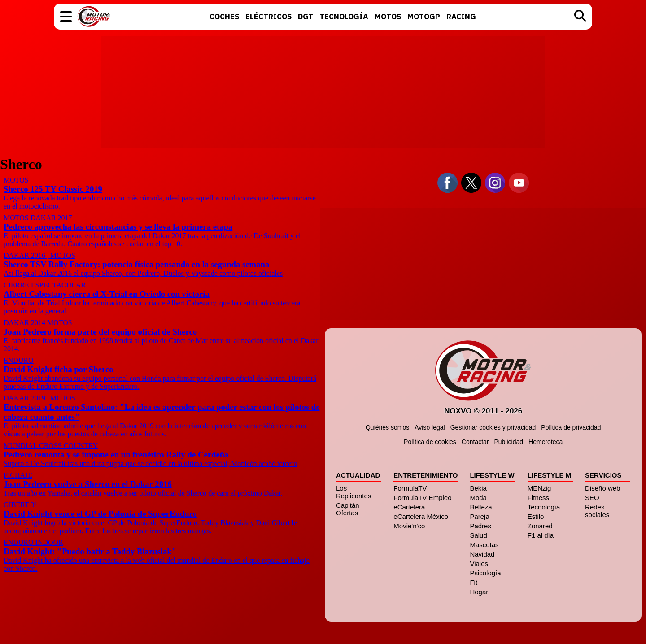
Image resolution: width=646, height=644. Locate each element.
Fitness (538, 498)
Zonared (540, 526)
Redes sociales (597, 511)
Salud (478, 535)
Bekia (478, 488)
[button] (66, 17)
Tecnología (543, 507)
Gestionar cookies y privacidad (493, 427)
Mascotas (484, 545)
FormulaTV (410, 488)
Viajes (479, 563)
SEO (592, 498)
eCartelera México (421, 516)
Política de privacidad (571, 427)
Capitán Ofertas (348, 509)
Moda (478, 498)
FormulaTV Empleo (422, 498)
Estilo (535, 516)
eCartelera (409, 507)
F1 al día (540, 535)
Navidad (482, 554)
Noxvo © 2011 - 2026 (483, 411)
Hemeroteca (546, 442)
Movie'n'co (409, 526)
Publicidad (509, 442)
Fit (474, 582)
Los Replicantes (354, 492)
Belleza (481, 507)
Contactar (475, 442)
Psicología (485, 573)
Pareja (479, 516)
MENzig (539, 488)
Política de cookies (430, 442)
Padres (480, 526)
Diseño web (602, 488)
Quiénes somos (387, 427)
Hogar (479, 592)
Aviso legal (430, 427)
